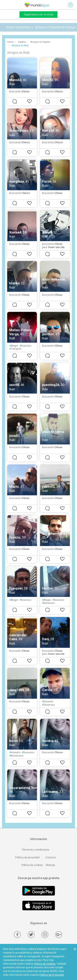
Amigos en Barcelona (18, 27)
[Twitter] (31, 935)
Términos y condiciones (36, 850)
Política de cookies (32, 865)
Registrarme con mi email (39, 15)
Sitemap (50, 865)
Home (10, 42)
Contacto (51, 857)
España (22, 42)
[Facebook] (17, 935)
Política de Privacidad (52, 975)
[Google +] (59, 935)
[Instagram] (45, 935)
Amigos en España (40, 42)
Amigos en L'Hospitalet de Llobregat (55, 27)
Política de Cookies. (45, 964)
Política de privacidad (27, 857)
